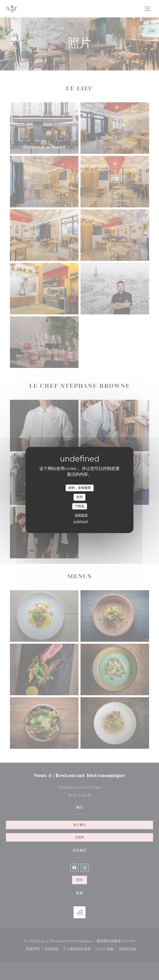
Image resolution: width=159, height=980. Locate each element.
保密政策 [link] (81, 515)
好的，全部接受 (80, 488)
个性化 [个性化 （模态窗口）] (80, 506)
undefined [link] (80, 521)
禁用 (79, 497)
